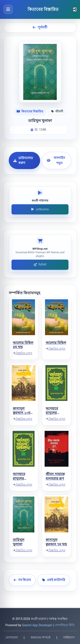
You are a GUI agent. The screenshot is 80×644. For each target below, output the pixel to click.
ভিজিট (40, 265)
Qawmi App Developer (37, 625)
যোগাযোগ (12, 637)
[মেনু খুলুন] (8, 9)
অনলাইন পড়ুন (56, 160)
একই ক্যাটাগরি (54, 580)
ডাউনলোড (40, 209)
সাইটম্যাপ (69, 637)
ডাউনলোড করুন (23, 160)
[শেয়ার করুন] (75, 9)
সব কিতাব (22, 580)
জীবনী (57, 111)
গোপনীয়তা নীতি (65, 625)
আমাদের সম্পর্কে (40, 637)
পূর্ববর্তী (40, 27)
